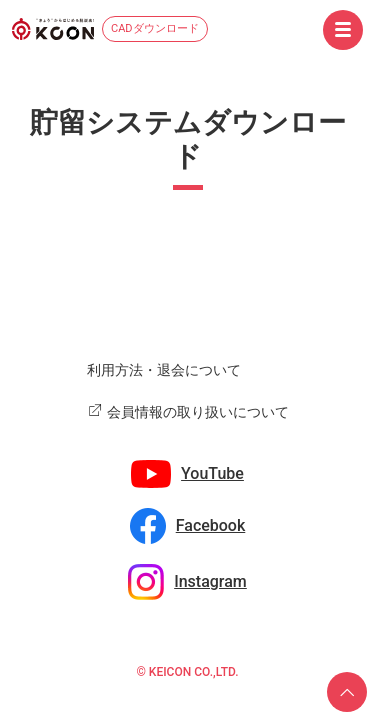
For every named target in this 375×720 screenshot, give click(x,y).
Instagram (210, 581)
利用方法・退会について (164, 370)
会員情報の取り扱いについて (198, 412)
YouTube (212, 473)
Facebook (211, 525)
